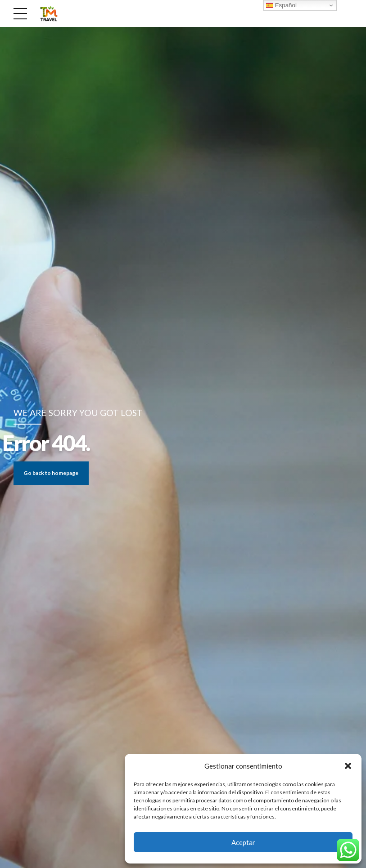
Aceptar (243, 842)
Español (281, 5)
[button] (348, 766)
